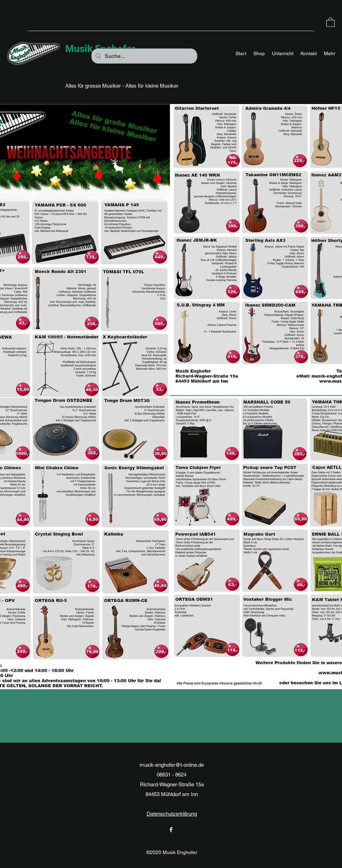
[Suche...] (144, 56)
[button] (330, 22)
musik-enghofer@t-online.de (172, 765)
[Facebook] (171, 830)
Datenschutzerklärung (172, 814)
